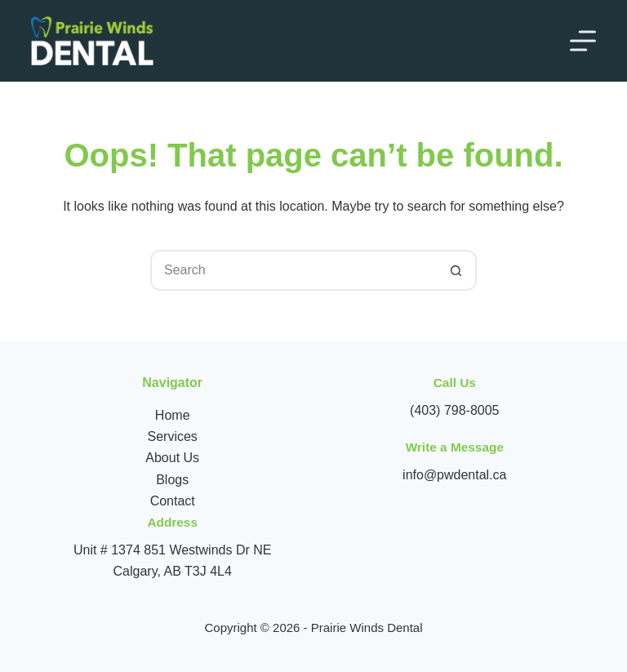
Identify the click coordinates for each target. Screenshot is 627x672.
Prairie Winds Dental (367, 627)
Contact (173, 501)
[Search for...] (293, 270)
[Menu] (583, 41)
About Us (172, 458)
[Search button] (456, 270)
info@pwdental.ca (454, 475)
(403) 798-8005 (454, 410)
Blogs (172, 480)
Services (173, 436)
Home (173, 415)
